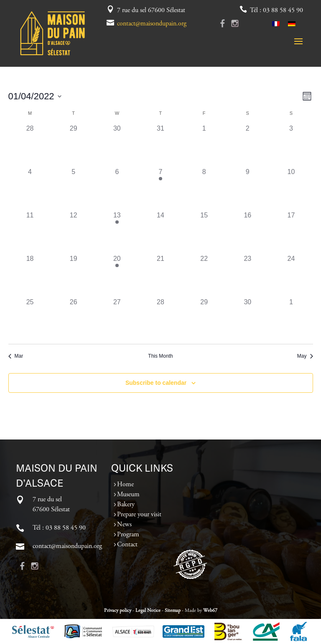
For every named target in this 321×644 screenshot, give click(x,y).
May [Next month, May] (305, 356)
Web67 (210, 611)
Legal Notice (148, 611)
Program (128, 535)
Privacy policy (118, 611)
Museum (128, 495)
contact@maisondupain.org (152, 24)
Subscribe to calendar (156, 383)
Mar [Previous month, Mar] (16, 356)
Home (125, 485)
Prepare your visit (139, 515)
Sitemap (173, 611)
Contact (127, 545)
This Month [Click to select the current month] (160, 356)
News (124, 525)
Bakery (126, 505)
